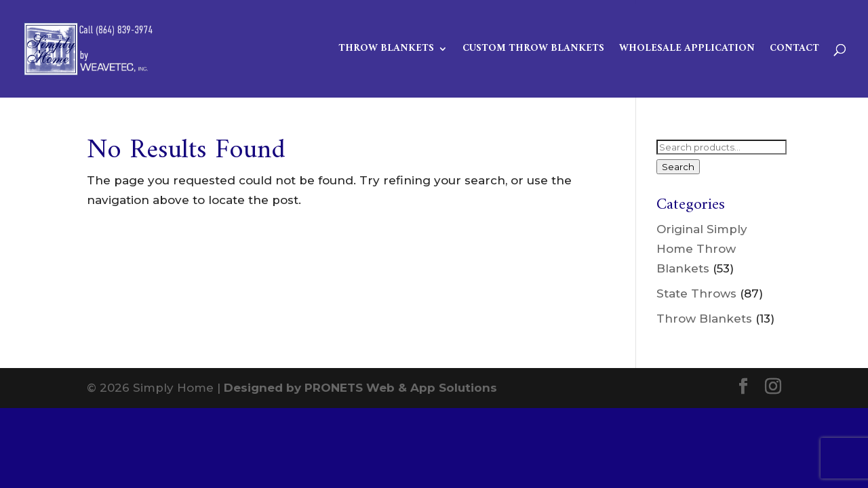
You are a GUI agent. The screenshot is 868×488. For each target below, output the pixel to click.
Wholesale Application (687, 51)
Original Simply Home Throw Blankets (702, 249)
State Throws (696, 293)
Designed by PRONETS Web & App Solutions (360, 388)
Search (678, 167)
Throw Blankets (386, 51)
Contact (794, 51)
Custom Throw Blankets (533, 51)
